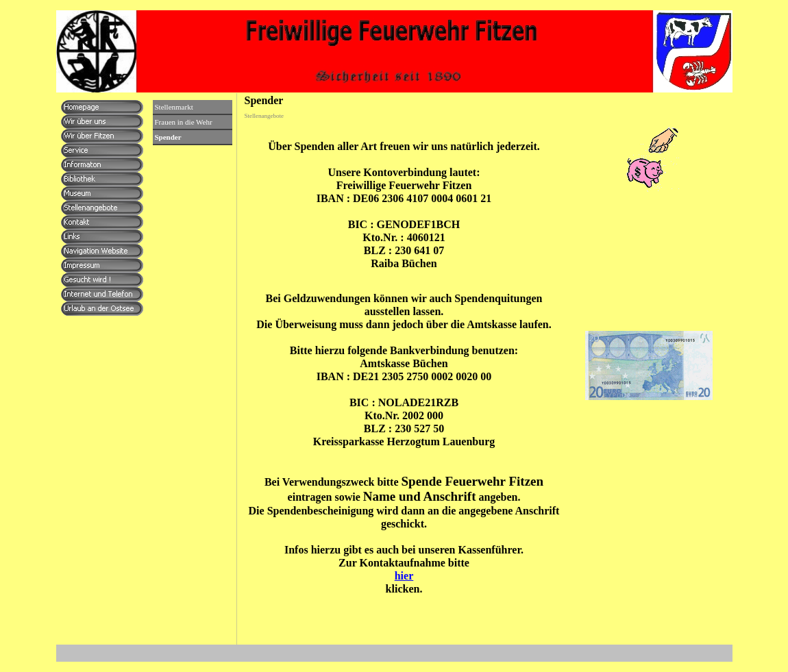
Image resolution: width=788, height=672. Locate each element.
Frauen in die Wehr (184, 122)
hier (404, 576)
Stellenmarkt (174, 107)
